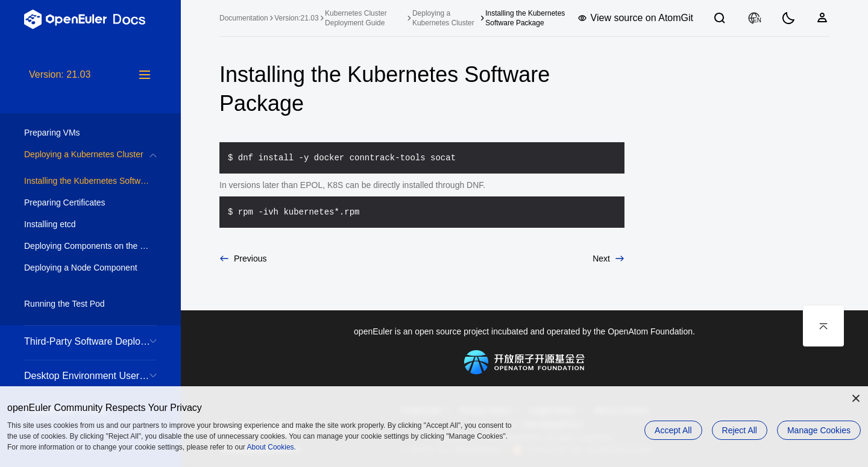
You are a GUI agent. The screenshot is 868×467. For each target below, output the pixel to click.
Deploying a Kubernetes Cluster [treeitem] (84, 154)
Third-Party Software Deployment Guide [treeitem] (90, 341)
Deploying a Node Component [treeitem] (81, 268)
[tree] (90, 267)
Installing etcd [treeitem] (78, 224)
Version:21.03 (296, 18)
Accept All (673, 430)
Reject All (740, 430)
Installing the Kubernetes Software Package (525, 18)
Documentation (244, 18)
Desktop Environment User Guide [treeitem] (90, 376)
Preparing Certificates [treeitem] (78, 202)
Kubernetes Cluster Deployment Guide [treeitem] (356, 18)
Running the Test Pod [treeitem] (78, 304)
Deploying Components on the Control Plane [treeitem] (90, 246)
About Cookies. (272, 447)
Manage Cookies (819, 430)
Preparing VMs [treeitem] (78, 133)
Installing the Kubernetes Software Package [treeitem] (90, 181)
